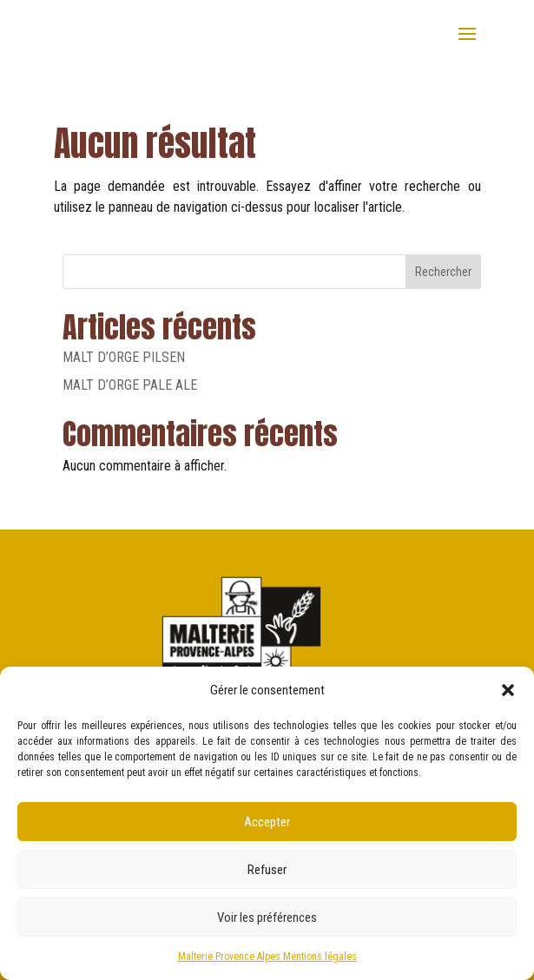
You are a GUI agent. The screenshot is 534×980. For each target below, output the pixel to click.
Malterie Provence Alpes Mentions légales (267, 957)
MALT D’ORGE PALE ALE (130, 385)
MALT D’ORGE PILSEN (124, 357)
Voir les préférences (267, 918)
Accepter (267, 822)
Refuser (267, 870)
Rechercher (443, 272)
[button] (508, 690)
